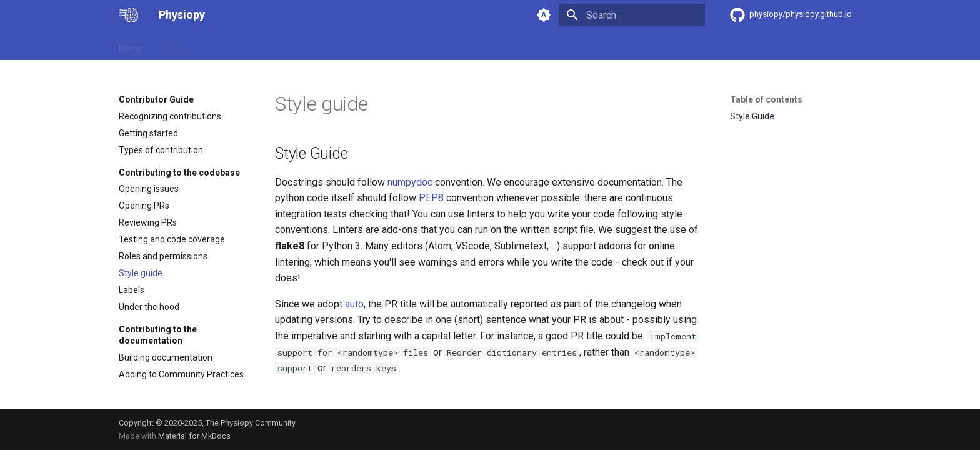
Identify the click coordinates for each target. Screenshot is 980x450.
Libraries (174, 46)
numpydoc (410, 182)
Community (414, 46)
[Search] (632, 15)
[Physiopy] (129, 15)
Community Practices (333, 46)
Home (131, 46)
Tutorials (469, 46)
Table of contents (766, 99)
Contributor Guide (241, 46)
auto (354, 304)
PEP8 (431, 198)
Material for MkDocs (194, 436)
